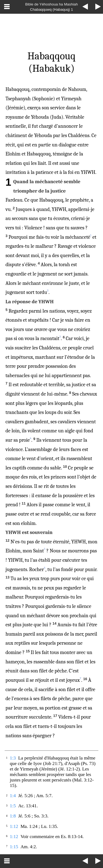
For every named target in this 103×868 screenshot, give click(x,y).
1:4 (13, 796)
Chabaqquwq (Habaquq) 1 (51, 9)
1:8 (13, 816)
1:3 (13, 758)
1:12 (14, 826)
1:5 (13, 806)
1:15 (14, 847)
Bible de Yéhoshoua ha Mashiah (52, 4)
